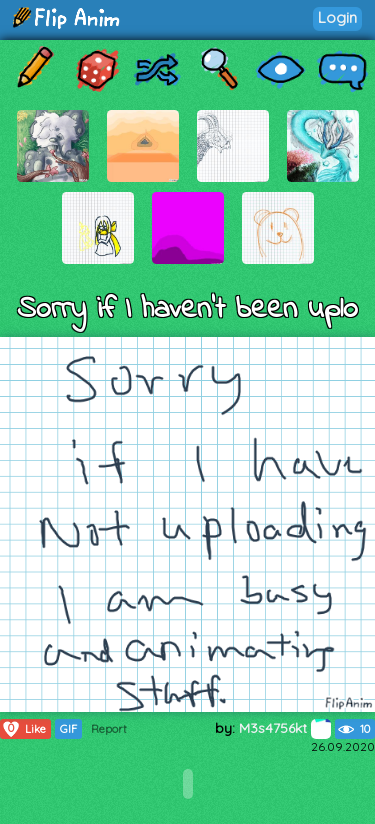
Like (23, 729)
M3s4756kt (285, 728)
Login (337, 17)
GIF (68, 729)
